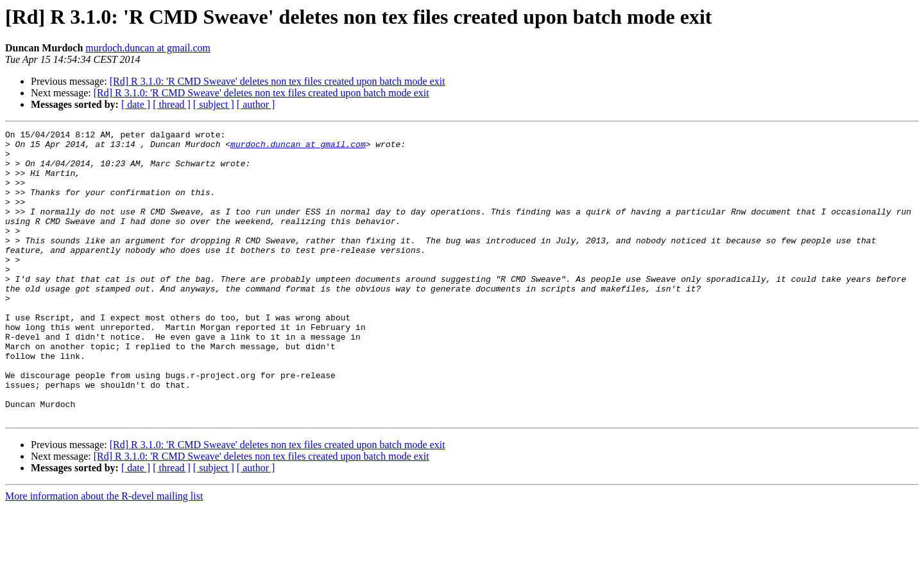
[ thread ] (172, 104)
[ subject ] (214, 104)
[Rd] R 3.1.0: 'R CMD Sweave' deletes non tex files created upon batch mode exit (278, 81)
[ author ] (256, 104)
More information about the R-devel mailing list (104, 554)
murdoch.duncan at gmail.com (148, 48)
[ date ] (136, 104)
